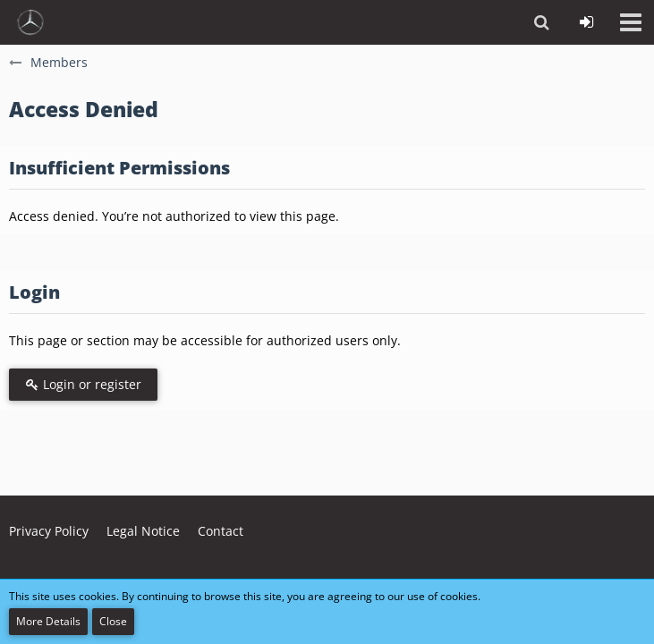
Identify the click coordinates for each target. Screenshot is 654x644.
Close (113, 621)
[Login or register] (586, 22)
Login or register (83, 384)
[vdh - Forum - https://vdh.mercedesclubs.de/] (30, 22)
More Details (48, 621)
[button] (631, 22)
